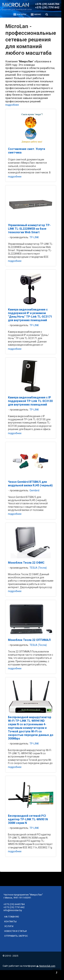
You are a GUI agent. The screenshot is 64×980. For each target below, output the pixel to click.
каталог (20, 14)
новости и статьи (15, 931)
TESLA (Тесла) (38, 568)
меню (36, 14)
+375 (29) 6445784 (47, 4)
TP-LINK (34, 237)
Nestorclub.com (47, 966)
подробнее (12, 105)
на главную (12, 917)
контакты (10, 921)
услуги (9, 926)
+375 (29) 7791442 (47, 7)
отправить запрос (16, 936)
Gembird (34, 491)
